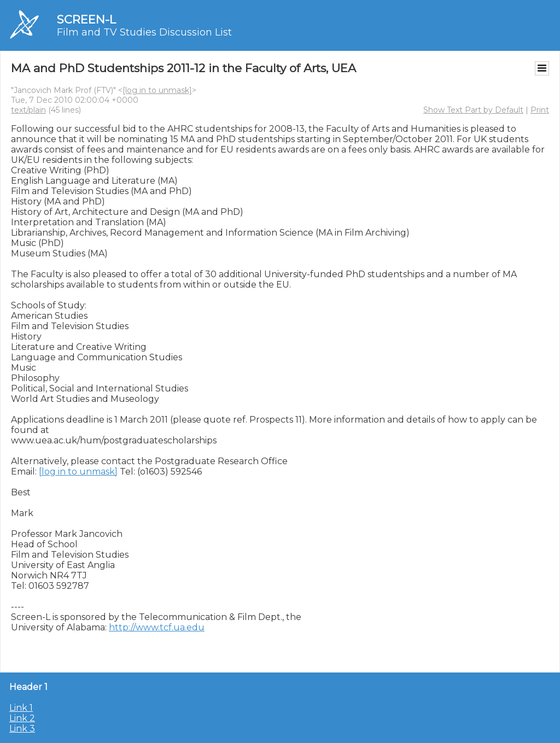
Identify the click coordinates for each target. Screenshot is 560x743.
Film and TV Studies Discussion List (144, 32)
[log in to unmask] (157, 90)
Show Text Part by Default (473, 110)
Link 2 (22, 718)
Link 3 (22, 729)
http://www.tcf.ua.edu (157, 627)
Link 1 (21, 708)
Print (540, 110)
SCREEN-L (86, 19)
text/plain (28, 110)
